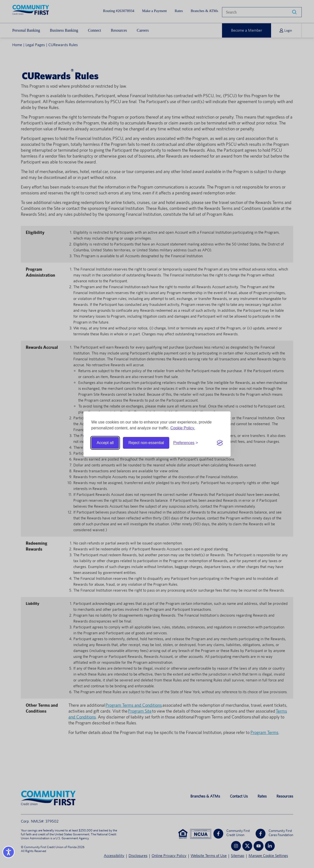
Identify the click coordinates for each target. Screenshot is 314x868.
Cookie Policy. (183, 428)
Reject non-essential (146, 443)
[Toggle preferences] (186, 443)
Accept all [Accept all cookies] (105, 443)
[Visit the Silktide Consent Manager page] (220, 443)
